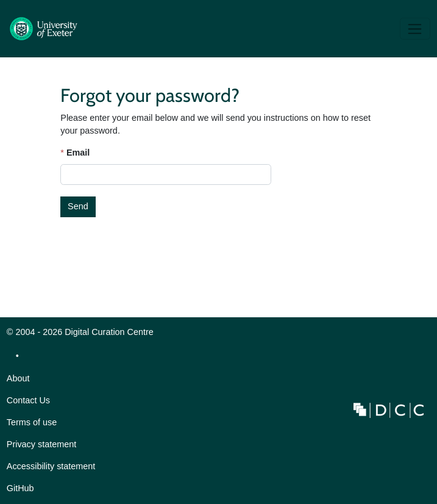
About (18, 378)
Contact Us (28, 400)
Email (78, 153)
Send (78, 206)
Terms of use (32, 422)
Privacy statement (41, 444)
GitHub (20, 491)
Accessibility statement (51, 466)
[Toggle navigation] (415, 29)
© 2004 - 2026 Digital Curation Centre (80, 335)
